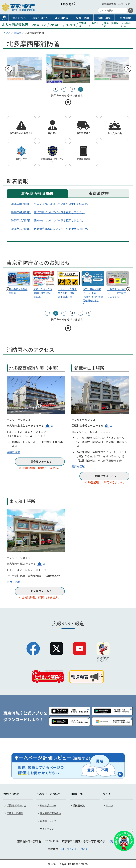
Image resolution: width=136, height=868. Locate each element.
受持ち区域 (13, 452)
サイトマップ (47, 829)
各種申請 (125, 18)
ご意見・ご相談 (15, 813)
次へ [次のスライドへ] (128, 69)
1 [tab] (56, 89)
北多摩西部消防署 (37, 193)
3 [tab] (72, 89)
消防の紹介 (62, 18)
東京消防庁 (99, 193)
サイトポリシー (48, 805)
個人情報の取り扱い (50, 813)
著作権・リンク (48, 821)
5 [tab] (80, 313)
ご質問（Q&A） (15, 805)
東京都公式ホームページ (115, 4)
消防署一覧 (79, 805)
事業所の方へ (40, 18)
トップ (4, 19)
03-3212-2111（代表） (75, 849)
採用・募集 (104, 18)
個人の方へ (19, 18)
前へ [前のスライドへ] (8, 69)
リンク (110, 805)
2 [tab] (64, 89)
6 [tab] (89, 313)
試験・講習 (83, 18)
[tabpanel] (68, 69)
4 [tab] (80, 89)
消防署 (18, 33)
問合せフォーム (40, 461)
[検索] (131, 10)
